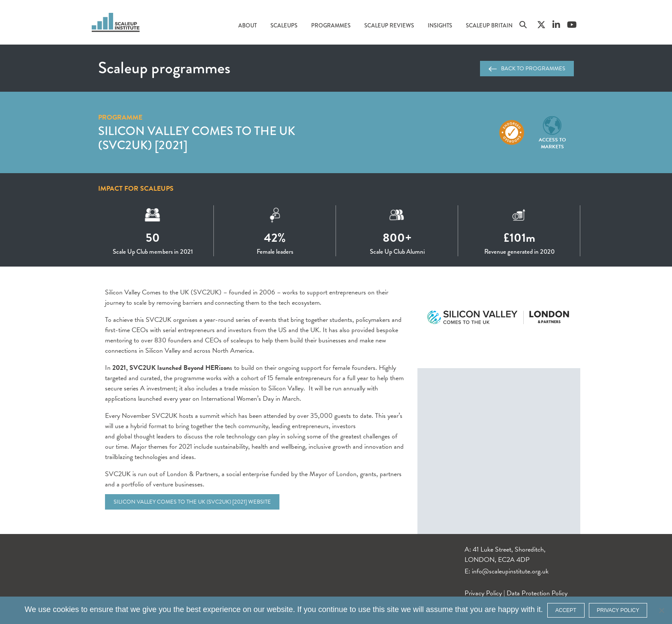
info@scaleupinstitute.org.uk (510, 571)
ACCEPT (566, 610)
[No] (661, 610)
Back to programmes (527, 69)
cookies (66, 609)
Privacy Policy (483, 593)
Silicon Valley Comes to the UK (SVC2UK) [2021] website (192, 502)
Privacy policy (618, 610)
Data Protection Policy (537, 593)
